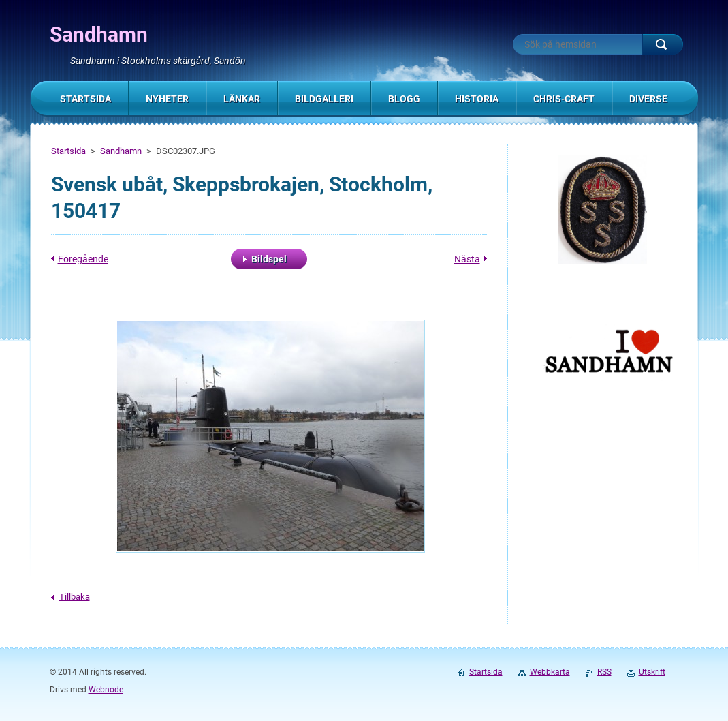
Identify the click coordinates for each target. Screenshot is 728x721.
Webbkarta (550, 672)
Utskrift (652, 672)
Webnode (106, 690)
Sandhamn (121, 151)
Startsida (68, 151)
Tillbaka (75, 597)
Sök (663, 44)
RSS (604, 672)
